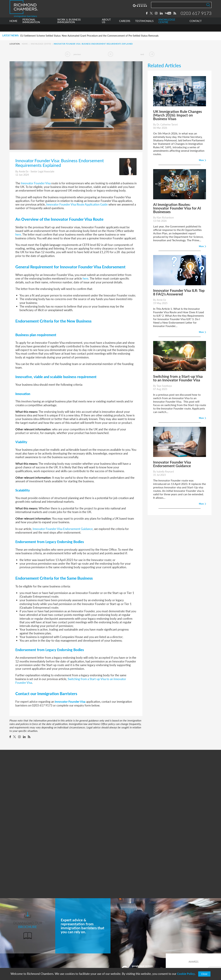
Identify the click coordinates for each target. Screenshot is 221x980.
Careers (67, 955)
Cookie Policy (186, 974)
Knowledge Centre (41, 44)
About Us (68, 949)
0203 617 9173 (196, 17)
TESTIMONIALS (144, 28)
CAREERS (125, 28)
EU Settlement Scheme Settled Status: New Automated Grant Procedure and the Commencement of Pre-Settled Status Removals (89, 36)
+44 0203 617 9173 (129, 958)
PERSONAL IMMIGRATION (31, 28)
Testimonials (70, 962)
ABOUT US (106, 28)
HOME (13, 28)
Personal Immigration (75, 936)
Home (25, 44)
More (138, 895)
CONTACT (196, 28)
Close (204, 974)
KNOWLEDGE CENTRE (167, 28)
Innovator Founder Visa (70, 701)
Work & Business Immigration (80, 943)
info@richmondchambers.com (135, 962)
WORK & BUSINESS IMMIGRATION (69, 28)
